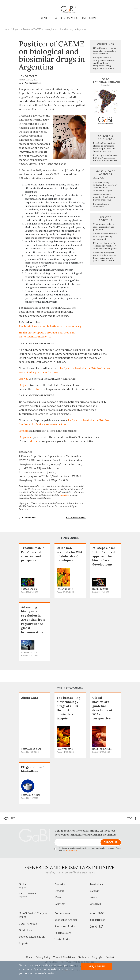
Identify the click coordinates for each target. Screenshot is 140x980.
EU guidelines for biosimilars (102, 205)
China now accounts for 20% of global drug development (105, 236)
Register (24, 385)
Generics (60, 884)
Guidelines (25, 930)
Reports (16, 29)
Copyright (97, 957)
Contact (110, 957)
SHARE (9, 819)
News (58, 897)
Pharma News (63, 933)
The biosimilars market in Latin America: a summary (50, 326)
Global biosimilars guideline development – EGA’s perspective (105, 197)
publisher (64, 495)
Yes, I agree (97, 967)
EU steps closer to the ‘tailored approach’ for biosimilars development (105, 246)
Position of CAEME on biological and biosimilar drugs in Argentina (55, 29)
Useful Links (62, 939)
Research (60, 904)
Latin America (34, 895)
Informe (33, 441)
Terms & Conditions (64, 957)
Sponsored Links (65, 926)
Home (7, 29)
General (59, 891)
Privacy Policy (71, 851)
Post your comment (33, 83)
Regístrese (26, 437)
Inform (38, 389)
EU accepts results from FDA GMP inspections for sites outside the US (105, 158)
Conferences (62, 913)
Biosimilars (97, 884)
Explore (24, 431)
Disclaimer (83, 957)
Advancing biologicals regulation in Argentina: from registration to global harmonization (105, 257)
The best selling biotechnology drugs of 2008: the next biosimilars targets (105, 186)
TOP (132, 818)
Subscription (98, 920)
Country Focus (28, 924)
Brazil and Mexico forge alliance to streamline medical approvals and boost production (105, 147)
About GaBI (99, 178)
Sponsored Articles (66, 920)
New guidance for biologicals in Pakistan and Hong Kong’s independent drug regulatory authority (104, 63)
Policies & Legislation (32, 937)
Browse (24, 379)
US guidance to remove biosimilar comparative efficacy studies (105, 51)
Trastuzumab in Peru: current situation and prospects (104, 227)
